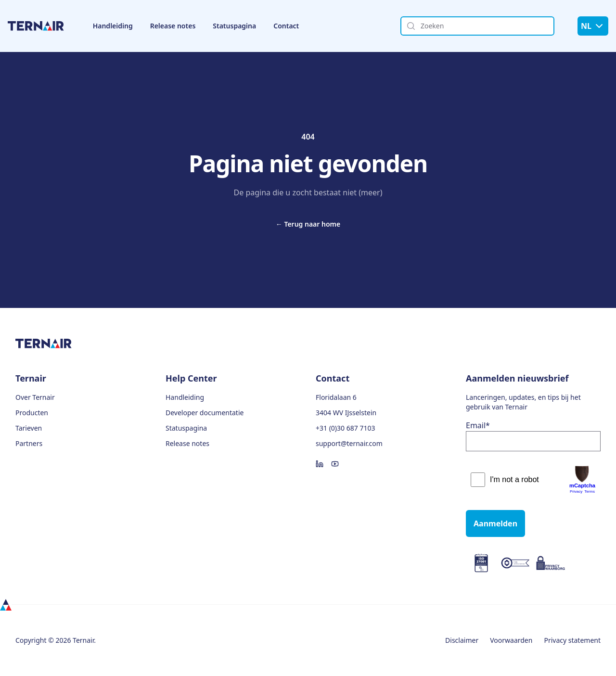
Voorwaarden (511, 640)
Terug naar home (308, 224)
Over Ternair (35, 397)
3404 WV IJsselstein (346, 413)
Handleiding (113, 26)
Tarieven (29, 428)
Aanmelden (495, 523)
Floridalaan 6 (336, 397)
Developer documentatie (205, 413)
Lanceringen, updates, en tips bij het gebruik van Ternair (523, 402)
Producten (32, 413)
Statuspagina (234, 26)
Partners (29, 443)
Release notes (173, 26)
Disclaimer (462, 640)
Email (478, 425)
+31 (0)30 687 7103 (345, 428)
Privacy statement (572, 640)
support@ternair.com (349, 443)
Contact (286, 26)
